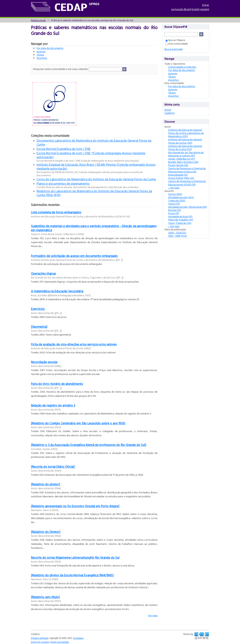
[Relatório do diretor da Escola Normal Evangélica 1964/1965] (72, 575)
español (205, 9)
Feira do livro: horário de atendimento (57, 384)
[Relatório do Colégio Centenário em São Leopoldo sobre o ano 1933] (78, 423)
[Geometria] (39, 327)
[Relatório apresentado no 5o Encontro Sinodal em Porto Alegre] (75, 506)
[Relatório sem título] (45, 597)
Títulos (40, 55)
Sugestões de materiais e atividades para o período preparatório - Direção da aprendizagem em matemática (94, 228)
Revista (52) (175, 210)
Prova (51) (174, 213)
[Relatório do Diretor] (46, 532)
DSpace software (40, 638)
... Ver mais (174, 188)
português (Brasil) (181, 9)
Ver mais (153, 615)
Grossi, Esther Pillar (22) (181, 178)
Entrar (206, 5)
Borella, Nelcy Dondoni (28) (183, 162)
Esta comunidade (177, 43)
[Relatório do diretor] (45, 484)
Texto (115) (174, 204)
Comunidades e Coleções (182, 67)
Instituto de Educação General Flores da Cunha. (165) (185, 141)
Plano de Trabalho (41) (181, 220)
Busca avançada (174, 49)
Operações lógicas (43, 273)
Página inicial (38, 20)
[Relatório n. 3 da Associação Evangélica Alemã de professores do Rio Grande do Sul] (88, 445)
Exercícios (38, 309)
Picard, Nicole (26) (178, 165)
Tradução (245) (177, 200)
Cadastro (169, 113)
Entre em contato (40, 642)
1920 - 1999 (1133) (177, 236)
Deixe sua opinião (60, 642)
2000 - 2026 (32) (177, 232)
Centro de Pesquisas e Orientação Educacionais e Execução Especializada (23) (187, 171)
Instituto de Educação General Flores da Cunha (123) (185, 147)
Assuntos (42, 58)
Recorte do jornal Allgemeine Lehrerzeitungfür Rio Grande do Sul (75, 557)
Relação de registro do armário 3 (53, 405)
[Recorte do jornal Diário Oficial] (53, 467)
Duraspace (78, 638)
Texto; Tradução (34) (180, 223)
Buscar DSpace (175, 40)
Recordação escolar (44, 362)
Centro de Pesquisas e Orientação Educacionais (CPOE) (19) (187, 183)
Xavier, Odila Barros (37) (181, 159)
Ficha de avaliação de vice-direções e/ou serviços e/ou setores (74, 344)
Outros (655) (175, 194)
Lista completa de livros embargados (56, 212)
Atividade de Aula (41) (180, 216)
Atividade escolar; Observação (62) (187, 207)
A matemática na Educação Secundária (57, 291)
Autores (41, 51)
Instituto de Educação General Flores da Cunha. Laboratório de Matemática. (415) (186, 133)
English (196, 9)
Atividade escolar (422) (181, 197)
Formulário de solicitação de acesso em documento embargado (74, 256)
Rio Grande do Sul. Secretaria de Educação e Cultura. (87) (186, 154)
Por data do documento (50, 48)
